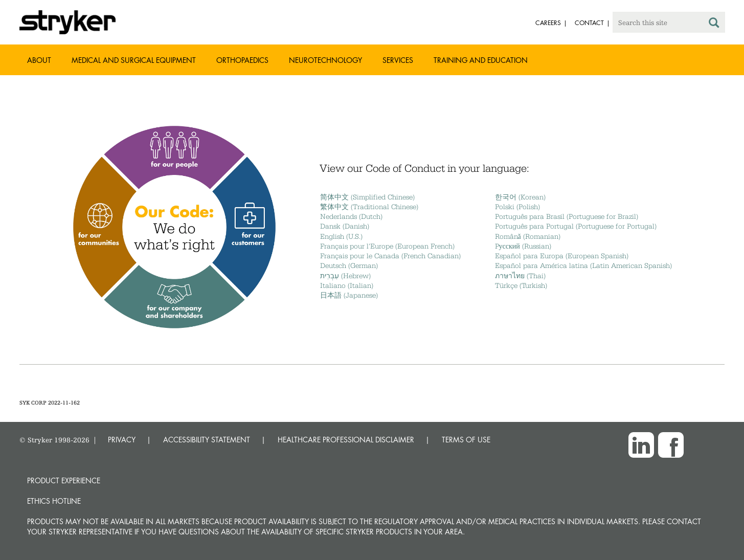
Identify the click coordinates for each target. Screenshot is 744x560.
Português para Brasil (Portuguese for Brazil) (567, 216)
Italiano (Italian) (347, 285)
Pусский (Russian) (523, 246)
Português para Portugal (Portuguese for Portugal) (576, 226)
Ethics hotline (54, 501)
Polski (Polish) (517, 207)
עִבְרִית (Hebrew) (345, 276)
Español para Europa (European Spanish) (562, 256)
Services (398, 60)
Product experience (64, 480)
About (39, 60)
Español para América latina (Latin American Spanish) (583, 265)
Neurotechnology (325, 60)
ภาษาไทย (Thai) (520, 276)
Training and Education (481, 60)
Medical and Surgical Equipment (134, 60)
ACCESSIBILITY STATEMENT (207, 440)
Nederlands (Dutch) (351, 216)
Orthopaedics (242, 60)
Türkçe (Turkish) (521, 285)
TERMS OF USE (466, 440)
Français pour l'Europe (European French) (387, 246)
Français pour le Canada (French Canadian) (390, 256)
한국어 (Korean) (520, 197)
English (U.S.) (341, 236)
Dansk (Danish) (345, 226)
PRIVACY (122, 440)
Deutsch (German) (349, 265)
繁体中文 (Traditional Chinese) (369, 207)
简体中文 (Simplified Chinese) (367, 197)
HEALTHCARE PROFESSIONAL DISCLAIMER (346, 440)
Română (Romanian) (528, 236)
